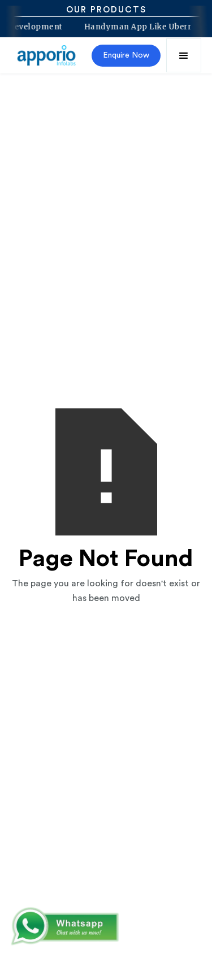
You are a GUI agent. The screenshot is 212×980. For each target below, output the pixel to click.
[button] (184, 55)
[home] (47, 55)
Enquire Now (126, 55)
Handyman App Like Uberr (135, 27)
